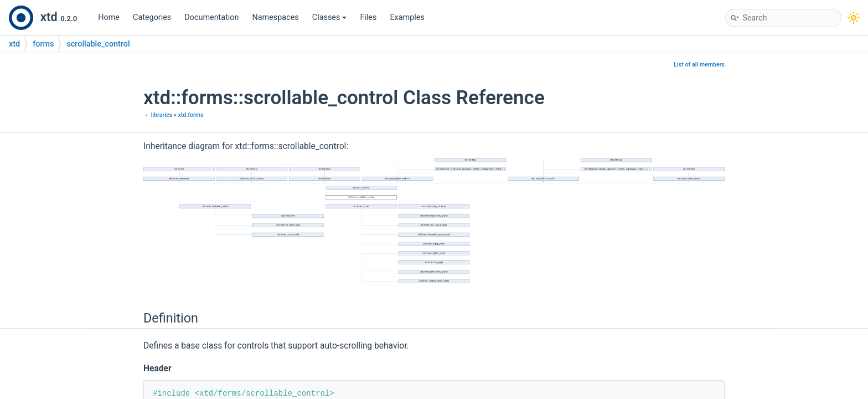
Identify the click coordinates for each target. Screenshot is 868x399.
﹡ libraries (158, 115)
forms (43, 44)
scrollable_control (98, 44)
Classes (330, 17)
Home (109, 17)
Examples (407, 17)
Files (368, 17)
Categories (152, 17)
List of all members (699, 65)
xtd (14, 44)
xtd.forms (190, 115)
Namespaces (276, 17)
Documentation (211, 17)
